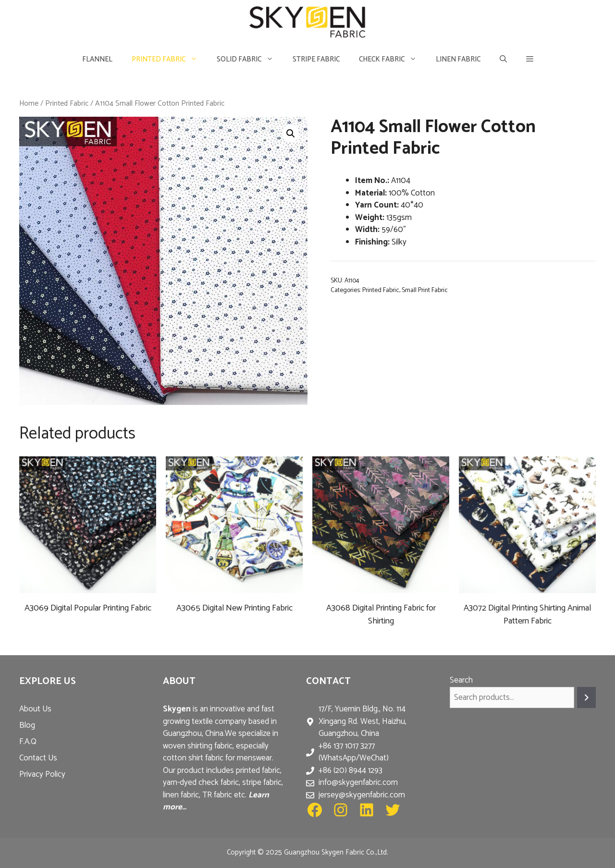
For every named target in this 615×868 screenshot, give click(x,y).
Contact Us (38, 758)
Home (29, 104)
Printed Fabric (169, 59)
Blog (27, 725)
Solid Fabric (250, 59)
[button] (530, 59)
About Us (35, 709)
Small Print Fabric (425, 290)
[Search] (586, 698)
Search (461, 680)
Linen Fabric (458, 59)
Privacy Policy (42, 774)
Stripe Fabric (316, 59)
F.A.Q (28, 742)
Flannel (97, 59)
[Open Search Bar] (503, 59)
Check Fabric (393, 59)
